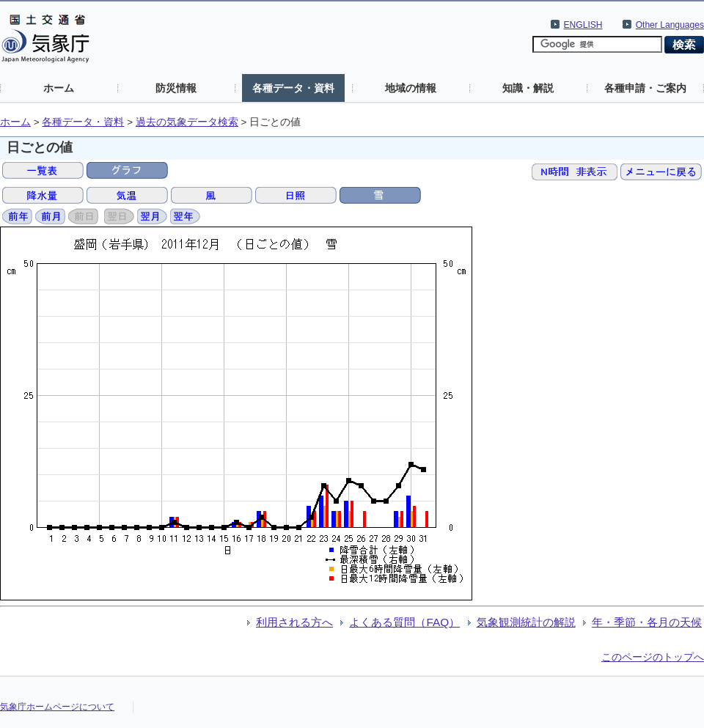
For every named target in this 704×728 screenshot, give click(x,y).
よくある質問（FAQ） (404, 622)
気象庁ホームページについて (57, 707)
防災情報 (176, 88)
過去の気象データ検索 (187, 122)
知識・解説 (528, 88)
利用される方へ (294, 622)
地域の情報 (411, 88)
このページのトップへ (653, 657)
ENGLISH (583, 25)
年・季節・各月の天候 (647, 622)
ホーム (59, 88)
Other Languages (670, 25)
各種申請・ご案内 (645, 88)
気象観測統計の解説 (526, 622)
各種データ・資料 (293, 88)
